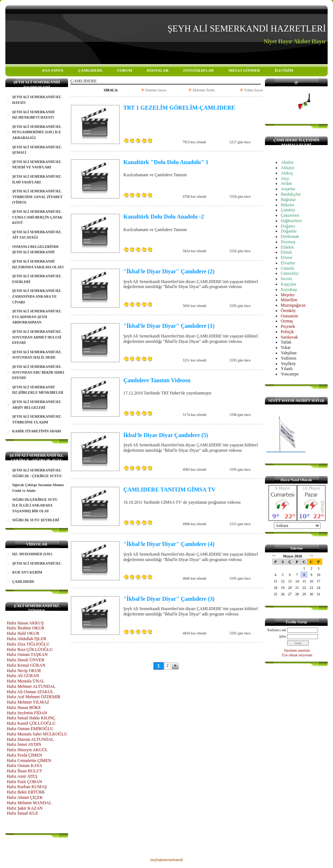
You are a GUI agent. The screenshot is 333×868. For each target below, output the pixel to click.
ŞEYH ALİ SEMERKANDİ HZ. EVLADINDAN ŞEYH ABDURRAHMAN (37, 317)
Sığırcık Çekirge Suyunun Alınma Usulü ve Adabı (38, 488)
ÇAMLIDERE (90, 70)
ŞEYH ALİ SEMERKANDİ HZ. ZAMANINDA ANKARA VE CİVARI (37, 296)
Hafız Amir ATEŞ (22, 776)
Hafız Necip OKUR (24, 671)
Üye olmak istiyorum (297, 655)
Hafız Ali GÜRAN (23, 676)
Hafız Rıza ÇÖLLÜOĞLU (30, 649)
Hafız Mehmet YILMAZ (28, 702)
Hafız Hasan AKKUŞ (25, 623)
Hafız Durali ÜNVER (26, 660)
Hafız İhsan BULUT (25, 771)
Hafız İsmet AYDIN (24, 744)
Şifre (283, 636)
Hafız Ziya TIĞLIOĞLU (28, 644)
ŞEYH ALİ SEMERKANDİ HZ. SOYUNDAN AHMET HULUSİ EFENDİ (37, 337)
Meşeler (288, 295)
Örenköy (288, 311)
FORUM (125, 70)
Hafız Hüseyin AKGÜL (27, 750)
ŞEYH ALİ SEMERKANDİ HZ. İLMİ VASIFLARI (37, 179)
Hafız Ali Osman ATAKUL (30, 692)
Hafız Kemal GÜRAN (26, 665)
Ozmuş (287, 321)
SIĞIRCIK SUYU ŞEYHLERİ (36, 520)
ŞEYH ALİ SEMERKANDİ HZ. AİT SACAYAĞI (37, 235)
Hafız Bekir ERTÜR (24, 792)
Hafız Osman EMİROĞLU (30, 729)
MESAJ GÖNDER (244, 70)
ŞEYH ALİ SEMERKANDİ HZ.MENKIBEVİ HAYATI (33, 115)
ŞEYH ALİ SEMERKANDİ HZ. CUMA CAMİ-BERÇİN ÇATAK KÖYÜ (37, 217)
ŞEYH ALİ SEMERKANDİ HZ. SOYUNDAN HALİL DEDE (37, 355)
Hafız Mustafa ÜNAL (26, 681)
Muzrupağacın (293, 305)
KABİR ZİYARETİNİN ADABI (37, 431)
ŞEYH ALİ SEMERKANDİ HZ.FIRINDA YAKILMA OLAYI (38, 264)
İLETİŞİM (284, 70)
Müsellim (289, 300)
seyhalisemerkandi (166, 860)
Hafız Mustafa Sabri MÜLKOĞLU (37, 734)
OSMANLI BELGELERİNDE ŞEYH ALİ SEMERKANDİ (35, 250)
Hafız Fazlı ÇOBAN (25, 782)
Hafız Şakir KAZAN (25, 808)
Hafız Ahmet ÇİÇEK (25, 797)
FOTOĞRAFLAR (199, 70)
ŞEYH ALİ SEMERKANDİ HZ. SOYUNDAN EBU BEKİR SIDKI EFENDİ (38, 372)
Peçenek (288, 326)
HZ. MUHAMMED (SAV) (32, 554)
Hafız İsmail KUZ (22, 813)
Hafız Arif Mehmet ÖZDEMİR (34, 697)
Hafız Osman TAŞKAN (27, 654)
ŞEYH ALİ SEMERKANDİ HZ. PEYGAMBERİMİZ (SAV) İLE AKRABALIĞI (37, 132)
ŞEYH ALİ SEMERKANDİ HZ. (37, 563)
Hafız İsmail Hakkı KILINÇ (31, 718)
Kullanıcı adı (277, 630)
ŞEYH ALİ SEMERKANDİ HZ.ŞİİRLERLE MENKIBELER (38, 390)
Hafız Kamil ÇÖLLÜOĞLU (31, 723)
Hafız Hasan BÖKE (24, 708)
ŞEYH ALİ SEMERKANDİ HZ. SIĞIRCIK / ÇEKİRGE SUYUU (37, 473)
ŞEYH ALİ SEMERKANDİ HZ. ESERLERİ (37, 279)
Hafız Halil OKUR (23, 633)
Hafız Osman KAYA (25, 766)
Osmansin (289, 316)
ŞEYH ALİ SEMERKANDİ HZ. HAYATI (37, 100)
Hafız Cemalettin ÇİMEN (29, 761)
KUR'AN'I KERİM (27, 572)
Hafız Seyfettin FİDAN (27, 713)
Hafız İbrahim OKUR (26, 628)
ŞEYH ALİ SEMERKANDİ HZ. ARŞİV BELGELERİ (37, 405)
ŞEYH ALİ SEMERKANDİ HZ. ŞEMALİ (37, 150)
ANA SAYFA (52, 70)
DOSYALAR (158, 70)
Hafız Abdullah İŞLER (26, 639)
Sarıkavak (289, 337)
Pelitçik (287, 332)
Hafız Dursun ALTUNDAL (30, 739)
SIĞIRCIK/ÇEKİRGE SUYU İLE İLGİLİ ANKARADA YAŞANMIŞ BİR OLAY (35, 505)
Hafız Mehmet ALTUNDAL (31, 686)
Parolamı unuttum (297, 650)
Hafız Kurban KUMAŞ (27, 787)
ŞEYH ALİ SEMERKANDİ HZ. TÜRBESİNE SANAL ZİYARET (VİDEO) (37, 197)
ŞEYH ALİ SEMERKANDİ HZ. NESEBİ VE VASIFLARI (37, 165)
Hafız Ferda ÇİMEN (25, 755)
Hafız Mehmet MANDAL (29, 803)
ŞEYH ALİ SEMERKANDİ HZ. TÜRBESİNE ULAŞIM (37, 419)
